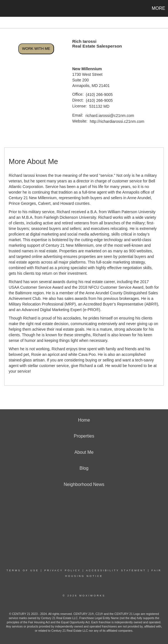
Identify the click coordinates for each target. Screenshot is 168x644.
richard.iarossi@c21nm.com (110, 116)
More (158, 8)
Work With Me (36, 49)
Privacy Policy (62, 570)
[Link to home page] (7, 8)
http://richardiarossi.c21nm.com (117, 121)
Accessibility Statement (116, 570)
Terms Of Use (23, 570)
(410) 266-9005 (99, 95)
